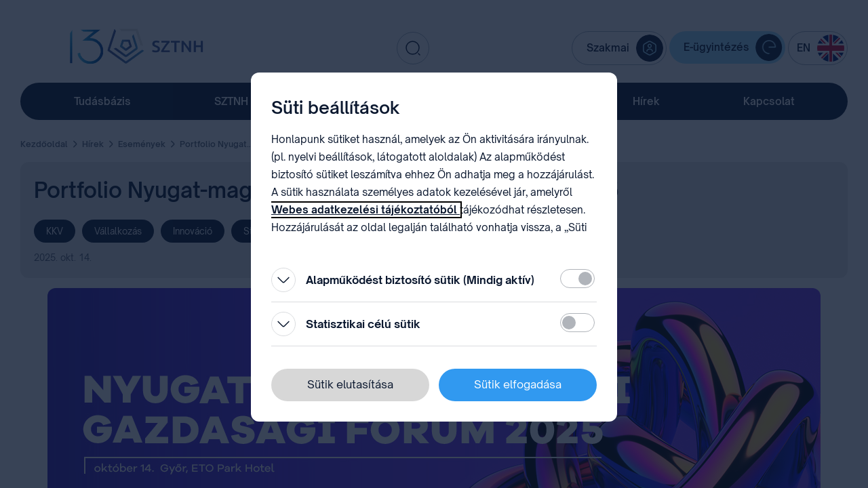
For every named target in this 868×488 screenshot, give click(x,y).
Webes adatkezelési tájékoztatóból (366, 210)
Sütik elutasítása (350, 384)
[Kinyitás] (283, 280)
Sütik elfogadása (518, 384)
